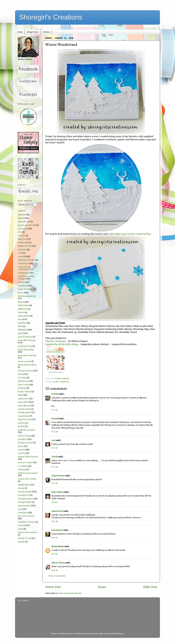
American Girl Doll (27, 225)
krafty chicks (24, 392)
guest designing (26, 350)
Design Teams (33, 32)
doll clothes (23, 305)
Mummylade (58, 546)
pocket (21, 426)
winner (21, 542)
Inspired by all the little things (62, 344)
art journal (23, 229)
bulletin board (25, 246)
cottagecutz (24, 273)
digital (21, 302)
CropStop (64, 382)
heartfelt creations (27, 355)
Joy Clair (22, 378)
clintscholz (98, 634)
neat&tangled (25, 412)
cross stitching (25, 289)
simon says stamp (27, 479)
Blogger (120, 634)
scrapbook (23, 466)
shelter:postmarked (28, 473)
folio (20, 326)
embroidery (24, 316)
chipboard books (26, 260)
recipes (21, 450)
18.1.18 (55, 521)
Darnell (55, 419)
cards (55, 382)
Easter (21, 312)
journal (21, 374)
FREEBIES (23, 330)
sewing (21, 469)
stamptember (25, 502)
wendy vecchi (24, 538)
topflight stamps (26, 522)
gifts (20, 333)
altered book (24, 222)
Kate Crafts (23, 385)
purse (21, 446)
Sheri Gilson (57, 492)
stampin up (24, 495)
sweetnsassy (24, 506)
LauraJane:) (57, 530)
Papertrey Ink (25, 419)
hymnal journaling (27, 365)
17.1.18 (54, 502)
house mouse (24, 361)
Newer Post (53, 587)
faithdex (22, 323)
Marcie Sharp (58, 563)
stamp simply (25, 492)
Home (20, 32)
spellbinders (24, 485)
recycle (21, 453)
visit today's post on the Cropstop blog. (130, 234)
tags (20, 509)
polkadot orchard (26, 430)
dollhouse (23, 309)
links (20, 395)
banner (21, 236)
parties (21, 423)
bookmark (23, 243)
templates (23, 513)
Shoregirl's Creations (51, 17)
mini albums (24, 406)
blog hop (22, 239)
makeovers (23, 399)
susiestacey (57, 511)
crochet (22, 282)
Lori (53, 440)
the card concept (26, 516)
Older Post (150, 587)
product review (25, 443)
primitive (22, 439)
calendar (22, 250)
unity (20, 529)
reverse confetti (26, 463)
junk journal (24, 381)
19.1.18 (54, 538)
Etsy (20, 319)
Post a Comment (57, 576)
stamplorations (26, 499)
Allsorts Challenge (56, 341)
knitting (22, 388)
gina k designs (25, 337)
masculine (23, 402)
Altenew (22, 215)
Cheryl (55, 457)
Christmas (23, 263)
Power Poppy (24, 436)
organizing (23, 416)
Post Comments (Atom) (70, 593)
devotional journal (27, 296)
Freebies (46, 32)
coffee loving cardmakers (24, 268)
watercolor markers (28, 532)
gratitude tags (25, 346)
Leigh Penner (58, 476)
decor (21, 293)
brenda (55, 394)
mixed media (24, 409)
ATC (20, 232)
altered (21, 218)
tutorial (22, 525)
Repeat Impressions (28, 457)
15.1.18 (55, 410)
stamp (21, 488)
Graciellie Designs (27, 340)
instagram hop (25, 371)
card (20, 253)
